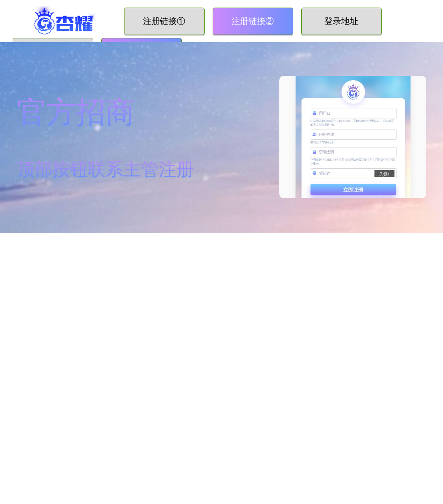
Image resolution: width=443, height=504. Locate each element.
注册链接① (164, 21)
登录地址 (341, 21)
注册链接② (253, 21)
